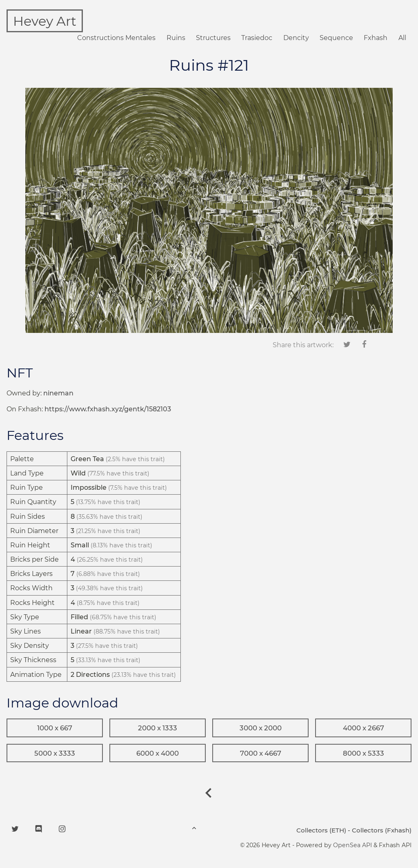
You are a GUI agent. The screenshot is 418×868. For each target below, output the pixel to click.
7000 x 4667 (261, 753)
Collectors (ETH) (321, 830)
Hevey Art (45, 21)
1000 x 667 (55, 728)
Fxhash (376, 38)
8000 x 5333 (364, 753)
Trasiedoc (257, 38)
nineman (58, 393)
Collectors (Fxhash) (382, 830)
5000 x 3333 (55, 753)
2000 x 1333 (158, 728)
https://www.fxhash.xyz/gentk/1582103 (108, 409)
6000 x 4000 (158, 753)
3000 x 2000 (261, 728)
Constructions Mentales (116, 38)
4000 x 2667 (364, 728)
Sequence (336, 38)
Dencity (296, 38)
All (402, 38)
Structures (213, 38)
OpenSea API (352, 845)
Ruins (176, 38)
